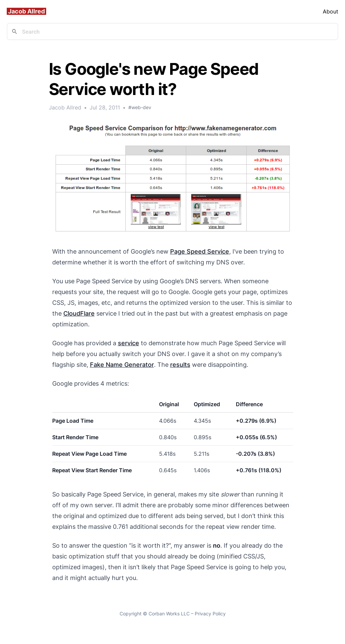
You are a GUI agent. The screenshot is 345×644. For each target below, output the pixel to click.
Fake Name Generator (122, 365)
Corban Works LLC (169, 614)
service (129, 343)
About (331, 11)
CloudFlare (79, 313)
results (180, 365)
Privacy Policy (210, 614)
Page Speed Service (200, 251)
